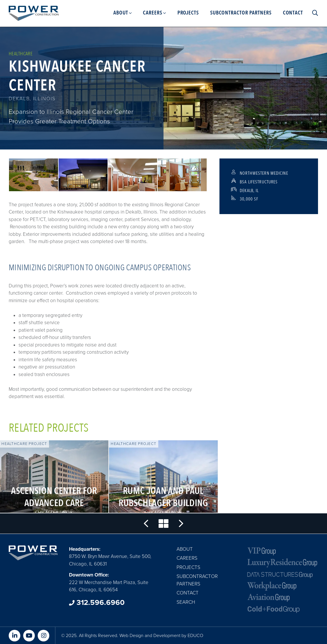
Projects (188, 567)
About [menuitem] (121, 13)
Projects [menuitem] (188, 13)
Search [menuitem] (314, 13)
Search (186, 602)
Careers (187, 558)
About (185, 549)
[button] (33, 175)
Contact (188, 593)
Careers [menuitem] (152, 13)
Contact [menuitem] (293, 13)
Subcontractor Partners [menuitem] (241, 13)
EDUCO (195, 636)
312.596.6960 (97, 603)
